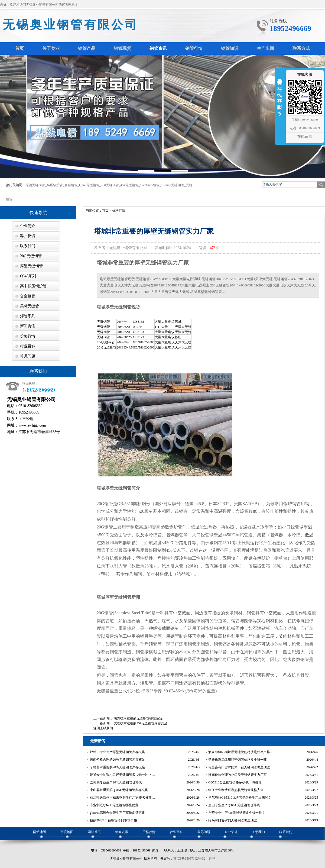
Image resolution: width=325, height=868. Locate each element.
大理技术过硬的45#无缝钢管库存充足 (141, 723)
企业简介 (28, 226)
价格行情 (28, 336)
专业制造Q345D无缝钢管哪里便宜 (114, 805)
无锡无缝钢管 (35, 185)
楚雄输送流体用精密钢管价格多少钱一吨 (238, 760)
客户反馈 (28, 236)
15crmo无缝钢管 (173, 185)
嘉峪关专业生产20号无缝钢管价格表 (116, 782)
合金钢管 (71, 185)
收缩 (279, 101)
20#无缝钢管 (110, 185)
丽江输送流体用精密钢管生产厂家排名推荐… (122, 798)
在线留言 (305, 136)
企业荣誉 (231, 832)
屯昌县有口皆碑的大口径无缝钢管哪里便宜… (241, 767)
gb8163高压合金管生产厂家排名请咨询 (118, 813)
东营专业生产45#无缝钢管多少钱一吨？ (237, 813)
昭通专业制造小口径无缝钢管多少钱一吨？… (122, 775)
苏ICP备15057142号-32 (189, 859)
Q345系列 (28, 276)
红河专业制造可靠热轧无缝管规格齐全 (236, 790)
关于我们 (258, 832)
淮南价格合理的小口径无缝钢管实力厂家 (238, 775)
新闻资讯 (28, 326)
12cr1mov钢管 (150, 185)
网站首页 (94, 832)
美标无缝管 (30, 306)
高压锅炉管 (55, 185)
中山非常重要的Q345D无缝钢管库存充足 (119, 790)
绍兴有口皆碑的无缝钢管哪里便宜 (233, 820)
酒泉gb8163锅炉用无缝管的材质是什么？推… (241, 752)
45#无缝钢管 (129, 185)
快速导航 (38, 213)
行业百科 (28, 346)
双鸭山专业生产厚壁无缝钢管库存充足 (118, 752)
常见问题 (28, 356)
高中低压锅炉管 (33, 286)
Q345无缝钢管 (89, 185)
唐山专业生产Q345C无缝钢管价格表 (234, 805)
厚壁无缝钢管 (31, 266)
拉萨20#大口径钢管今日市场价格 (113, 820)
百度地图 (67, 832)
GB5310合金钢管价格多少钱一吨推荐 (235, 782)
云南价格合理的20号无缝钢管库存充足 (118, 760)
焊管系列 (28, 316)
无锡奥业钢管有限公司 (70, 25)
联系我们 (28, 246)
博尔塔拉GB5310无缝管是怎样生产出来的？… (241, 798)
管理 (212, 859)
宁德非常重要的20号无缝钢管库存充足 (118, 767)
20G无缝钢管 (31, 256)
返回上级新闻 (103, 728)
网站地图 (40, 832)
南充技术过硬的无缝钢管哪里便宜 (138, 718)
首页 (105, 211)
